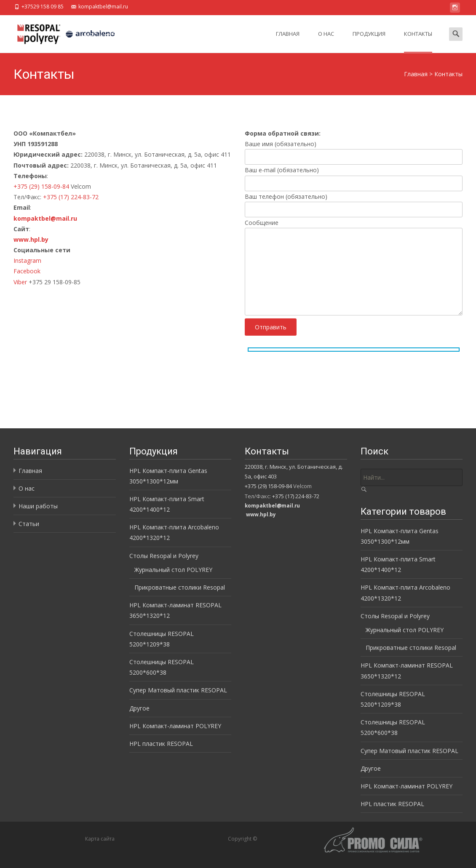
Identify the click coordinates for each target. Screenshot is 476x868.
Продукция (369, 41)
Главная (288, 41)
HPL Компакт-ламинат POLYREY (175, 726)
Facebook (27, 271)
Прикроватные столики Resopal (180, 587)
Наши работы (38, 506)
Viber (21, 282)
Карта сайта (100, 839)
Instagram (27, 260)
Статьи (29, 524)
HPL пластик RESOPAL (161, 744)
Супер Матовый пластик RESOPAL (178, 690)
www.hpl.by (31, 239)
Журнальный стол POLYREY (173, 570)
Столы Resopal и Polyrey (164, 556)
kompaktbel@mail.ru (45, 218)
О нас (326, 41)
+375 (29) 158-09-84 (41, 186)
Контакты (418, 41)
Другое (139, 708)
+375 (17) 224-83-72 (71, 197)
